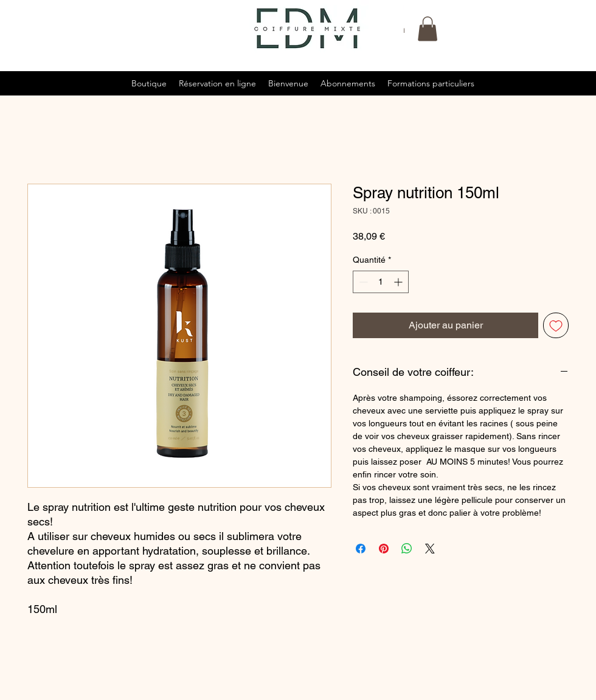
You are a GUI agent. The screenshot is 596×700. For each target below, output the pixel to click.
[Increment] (399, 282)
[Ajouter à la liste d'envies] (556, 325)
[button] (428, 29)
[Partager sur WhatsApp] (407, 549)
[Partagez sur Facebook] (361, 549)
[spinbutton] (381, 282)
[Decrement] (362, 282)
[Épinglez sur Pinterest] (384, 549)
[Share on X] (430, 549)
